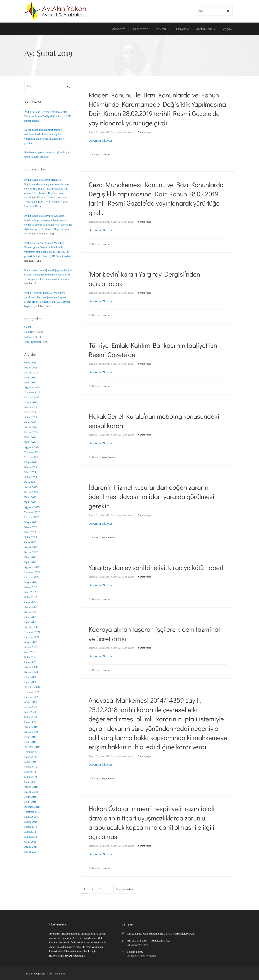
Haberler (106, 154)
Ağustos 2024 (32, 447)
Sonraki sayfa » (125, 889)
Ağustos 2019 (32, 747)
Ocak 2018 (30, 842)
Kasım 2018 (31, 792)
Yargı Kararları (109, 457)
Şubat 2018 (31, 837)
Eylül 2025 (30, 382)
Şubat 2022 (31, 597)
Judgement (40, 974)
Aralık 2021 (31, 607)
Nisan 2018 (31, 827)
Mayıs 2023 (31, 522)
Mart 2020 (30, 712)
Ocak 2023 (30, 542)
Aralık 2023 (31, 487)
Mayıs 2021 (31, 642)
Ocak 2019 (30, 782)
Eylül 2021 (30, 622)
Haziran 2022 (32, 577)
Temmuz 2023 (32, 512)
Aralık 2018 (31, 787)
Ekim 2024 (30, 437)
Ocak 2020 (30, 722)
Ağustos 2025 (32, 387)
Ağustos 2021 (32, 627)
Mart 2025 (30, 412)
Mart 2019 (30, 772)
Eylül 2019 (30, 742)
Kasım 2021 (31, 612)
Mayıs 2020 (31, 702)
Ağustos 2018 (32, 807)
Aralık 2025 (31, 368)
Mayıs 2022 (31, 582)
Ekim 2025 (30, 378)
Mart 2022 (30, 592)
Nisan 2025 (31, 407)
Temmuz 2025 (32, 392)
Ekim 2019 (30, 737)
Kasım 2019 (31, 732)
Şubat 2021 (31, 657)
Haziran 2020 (32, 697)
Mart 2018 (30, 832)
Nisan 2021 (31, 647)
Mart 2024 (30, 472)
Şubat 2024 (31, 477)
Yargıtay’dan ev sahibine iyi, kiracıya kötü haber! (156, 567)
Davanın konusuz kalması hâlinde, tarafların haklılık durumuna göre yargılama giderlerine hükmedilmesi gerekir (44, 136)
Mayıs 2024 (31, 462)
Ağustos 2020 (32, 687)
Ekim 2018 (30, 797)
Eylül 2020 (30, 682)
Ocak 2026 (30, 363)
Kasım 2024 (31, 432)
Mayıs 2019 (31, 762)
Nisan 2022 (31, 587)
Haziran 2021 (32, 637)
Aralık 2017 (31, 847)
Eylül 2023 (30, 502)
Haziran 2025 (32, 397)
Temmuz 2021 (32, 632)
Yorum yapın (145, 132)
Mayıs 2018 (31, 822)
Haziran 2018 (32, 817)
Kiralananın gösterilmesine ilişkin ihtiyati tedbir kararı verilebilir (47, 154)
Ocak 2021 (30, 662)
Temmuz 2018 (32, 812)
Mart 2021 (30, 652)
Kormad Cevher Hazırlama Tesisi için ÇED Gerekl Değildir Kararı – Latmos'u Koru (47, 202)
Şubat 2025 (31, 417)
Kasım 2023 (31, 492)
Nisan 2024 (31, 467)
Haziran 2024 (32, 457)
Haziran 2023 (32, 517)
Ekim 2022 (30, 557)
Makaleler (30, 337)
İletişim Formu (135, 952)
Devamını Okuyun (100, 141)
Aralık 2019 (31, 727)
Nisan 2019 (31, 767)
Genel (28, 327)
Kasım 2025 (31, 373)
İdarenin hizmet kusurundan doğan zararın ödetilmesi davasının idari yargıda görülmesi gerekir (152, 496)
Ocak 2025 (30, 422)
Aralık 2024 (31, 427)
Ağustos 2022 (32, 567)
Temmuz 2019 (32, 752)
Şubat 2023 (31, 537)
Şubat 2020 (31, 717)
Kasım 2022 (31, 552)
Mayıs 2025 (31, 402)
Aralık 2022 (31, 547)
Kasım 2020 (31, 672)
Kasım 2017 (31, 852)
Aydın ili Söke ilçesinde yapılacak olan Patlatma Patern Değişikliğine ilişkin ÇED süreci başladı (48, 116)
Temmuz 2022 (32, 572)
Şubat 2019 (31, 777)
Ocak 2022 (30, 602)
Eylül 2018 (30, 802)
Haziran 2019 (32, 757)
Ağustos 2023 (32, 507)
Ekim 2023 (30, 497)
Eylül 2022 (30, 562)
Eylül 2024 (30, 442)
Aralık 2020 (31, 667)
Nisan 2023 (31, 527)
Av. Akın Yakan (126, 132)
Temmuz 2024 (32, 452)
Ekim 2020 (30, 677)
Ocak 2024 (30, 482)
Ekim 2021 (30, 617)
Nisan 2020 (31, 707)
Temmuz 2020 (32, 692)
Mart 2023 (30, 532)
